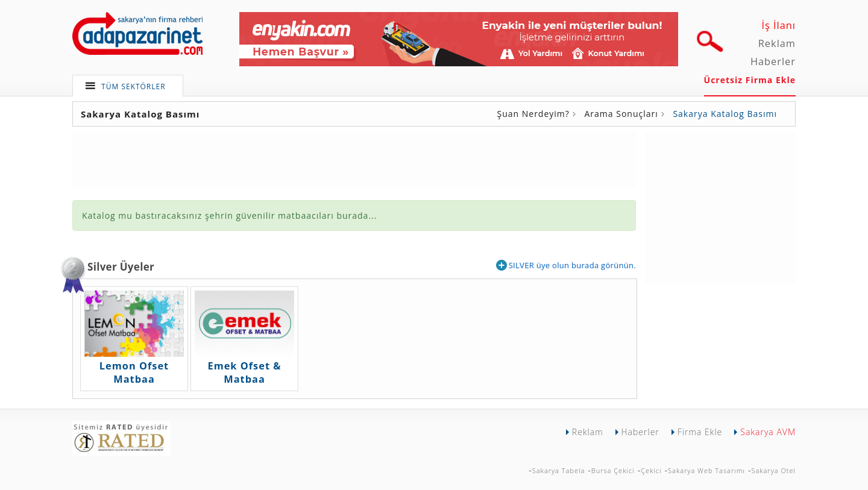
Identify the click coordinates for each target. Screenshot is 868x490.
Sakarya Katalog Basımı (725, 114)
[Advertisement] (720, 207)
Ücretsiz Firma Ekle (750, 80)
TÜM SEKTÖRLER (134, 86)
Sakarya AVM (768, 432)
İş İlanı (778, 25)
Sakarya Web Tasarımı (706, 470)
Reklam (777, 43)
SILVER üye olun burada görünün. (566, 265)
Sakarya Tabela (559, 470)
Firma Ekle (700, 432)
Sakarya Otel (773, 470)
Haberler (773, 61)
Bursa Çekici (613, 470)
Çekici (651, 470)
